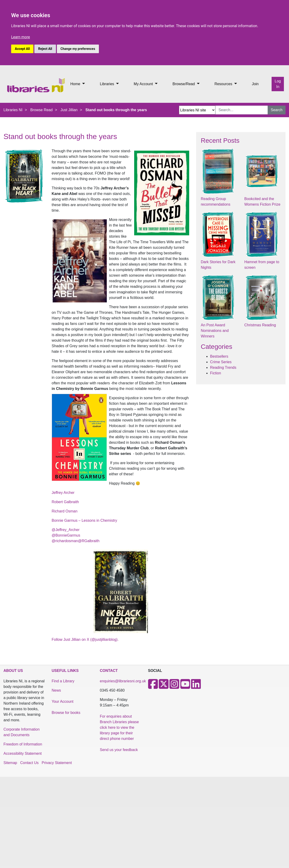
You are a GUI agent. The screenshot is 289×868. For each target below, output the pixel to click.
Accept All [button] (22, 49)
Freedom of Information (23, 744)
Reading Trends (223, 368)
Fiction (216, 373)
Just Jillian (69, 110)
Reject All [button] (45, 49)
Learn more (21, 37)
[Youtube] (185, 687)
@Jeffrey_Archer (66, 530)
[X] (164, 687)
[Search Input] (242, 110)
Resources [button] (224, 84)
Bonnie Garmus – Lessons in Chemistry (84, 520)
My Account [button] (144, 84)
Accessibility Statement (23, 753)
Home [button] (76, 84)
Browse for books (66, 713)
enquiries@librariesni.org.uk (123, 681)
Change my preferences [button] (78, 49)
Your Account (63, 701)
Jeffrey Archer (63, 493)
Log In (278, 84)
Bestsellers (219, 356)
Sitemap (10, 763)
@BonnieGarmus (66, 535)
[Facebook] (153, 687)
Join (255, 84)
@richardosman (65, 541)
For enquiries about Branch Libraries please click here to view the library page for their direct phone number (119, 727)
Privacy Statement (57, 763)
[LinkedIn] (196, 687)
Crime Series (221, 362)
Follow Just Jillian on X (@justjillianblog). (85, 640)
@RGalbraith (89, 541)
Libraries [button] (107, 84)
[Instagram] (174, 687)
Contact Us (29, 763)
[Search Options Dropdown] (197, 110)
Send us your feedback (119, 750)
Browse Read (42, 110)
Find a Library (63, 681)
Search (277, 110)
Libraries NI (13, 110)
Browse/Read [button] (184, 84)
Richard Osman (65, 511)
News (56, 690)
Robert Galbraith (65, 502)
